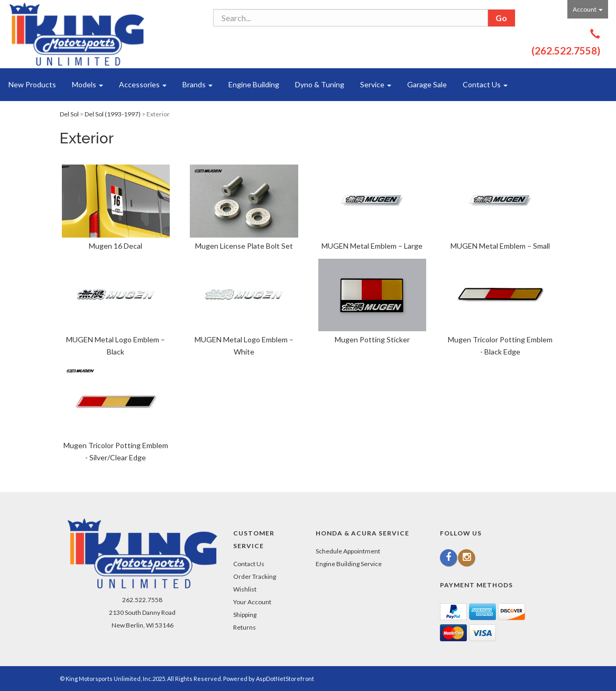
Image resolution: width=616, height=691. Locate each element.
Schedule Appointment (348, 551)
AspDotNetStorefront (285, 679)
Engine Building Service (349, 564)
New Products (32, 84)
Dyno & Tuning (320, 84)
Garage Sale (427, 84)
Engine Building (254, 84)
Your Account (252, 602)
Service (376, 84)
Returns (245, 627)
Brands (197, 84)
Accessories (143, 84)
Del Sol (69, 114)
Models (88, 84)
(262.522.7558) (566, 51)
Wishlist (245, 589)
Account (588, 9)
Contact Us (485, 84)
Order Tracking (255, 576)
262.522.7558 (142, 600)
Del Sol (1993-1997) (113, 114)
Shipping (245, 615)
